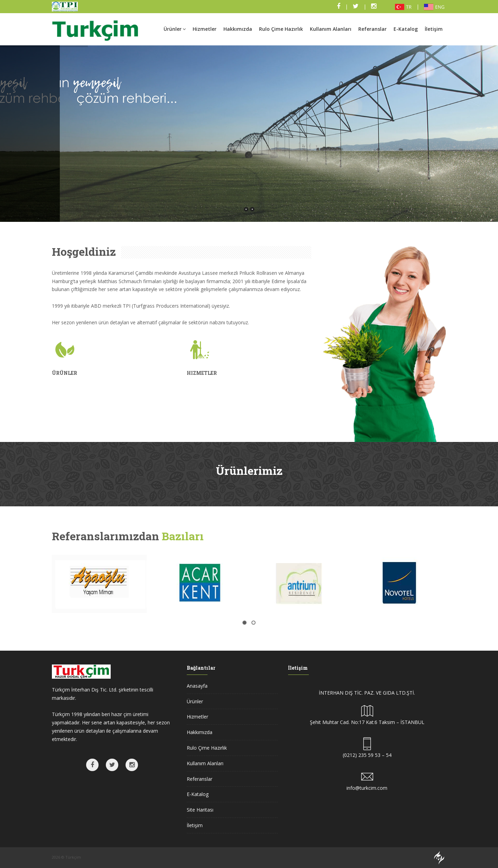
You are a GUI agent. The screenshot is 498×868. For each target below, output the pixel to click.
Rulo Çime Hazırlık (281, 29)
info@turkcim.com (367, 788)
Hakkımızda (238, 29)
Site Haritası (200, 810)
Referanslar (372, 29)
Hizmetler (205, 29)
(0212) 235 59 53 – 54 (367, 755)
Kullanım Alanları (331, 29)
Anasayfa (197, 686)
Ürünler (175, 29)
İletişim (434, 29)
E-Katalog (406, 29)
